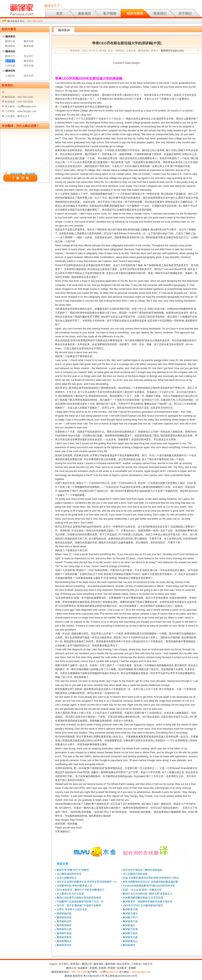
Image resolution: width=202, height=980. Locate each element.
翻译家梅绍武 (64, 941)
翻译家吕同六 (130, 917)
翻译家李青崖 (64, 937)
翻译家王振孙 (130, 933)
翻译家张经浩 (64, 945)
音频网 (132, 968)
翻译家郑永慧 (64, 929)
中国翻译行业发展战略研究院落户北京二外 (80, 902)
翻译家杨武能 (64, 914)
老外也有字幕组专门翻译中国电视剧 (143, 870)
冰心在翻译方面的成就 (135, 874)
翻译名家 (29, 46)
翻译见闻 (29, 41)
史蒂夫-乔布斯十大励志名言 (72, 909)
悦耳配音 (122, 968)
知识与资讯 (135, 14)
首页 (59, 14)
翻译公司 (87, 964)
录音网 (93, 968)
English (53, 964)
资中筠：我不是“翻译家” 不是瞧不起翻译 (79, 905)
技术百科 (29, 76)
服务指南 (110, 964)
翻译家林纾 (129, 945)
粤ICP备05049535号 (94, 976)
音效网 (102, 968)
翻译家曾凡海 (130, 921)
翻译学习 (10, 56)
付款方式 (148, 964)
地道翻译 (83, 968)
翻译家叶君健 (64, 933)
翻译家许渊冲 (130, 914)
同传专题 (29, 66)
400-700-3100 (35, 21)
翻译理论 (29, 61)
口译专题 (10, 66)
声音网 (111, 968)
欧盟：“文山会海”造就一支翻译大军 (142, 890)
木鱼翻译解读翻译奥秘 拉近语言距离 (143, 898)
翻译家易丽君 (64, 925)
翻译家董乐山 (130, 941)
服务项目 (85, 14)
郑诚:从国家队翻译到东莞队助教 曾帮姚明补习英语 (151, 878)
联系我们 (160, 14)
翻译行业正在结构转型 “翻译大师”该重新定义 (147, 894)
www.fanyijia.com (141, 972)
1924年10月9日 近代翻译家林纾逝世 (143, 905)
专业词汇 (29, 56)
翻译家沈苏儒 (130, 929)
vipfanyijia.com (109, 972)
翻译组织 (10, 46)
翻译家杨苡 (129, 925)
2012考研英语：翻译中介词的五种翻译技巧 (80, 890)
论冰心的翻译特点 (67, 878)
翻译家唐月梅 (130, 909)
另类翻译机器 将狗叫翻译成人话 (74, 886)
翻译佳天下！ (54, 6)
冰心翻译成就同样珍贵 (69, 874)
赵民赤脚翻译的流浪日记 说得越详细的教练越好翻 (150, 882)
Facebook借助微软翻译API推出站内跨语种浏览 (149, 886)
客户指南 (110, 14)
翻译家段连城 (64, 917)
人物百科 (10, 76)
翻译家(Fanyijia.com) (172, 51)
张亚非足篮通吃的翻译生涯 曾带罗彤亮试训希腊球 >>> (87, 882)
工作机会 (136, 964)
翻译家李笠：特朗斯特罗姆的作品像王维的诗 (148, 902)
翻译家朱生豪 (130, 937)
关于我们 (185, 14)
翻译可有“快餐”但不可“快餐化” (73, 870)
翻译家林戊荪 (64, 921)
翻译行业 (10, 41)
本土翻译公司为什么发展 (70, 894)
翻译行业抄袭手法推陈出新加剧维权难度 (79, 898)
